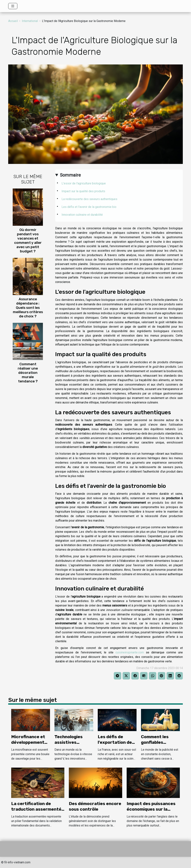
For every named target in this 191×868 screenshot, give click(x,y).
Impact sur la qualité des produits (83, 191)
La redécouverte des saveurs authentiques (89, 199)
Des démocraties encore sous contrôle (95, 806)
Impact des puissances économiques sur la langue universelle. (151, 809)
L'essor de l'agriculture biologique (84, 183)
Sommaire (70, 175)
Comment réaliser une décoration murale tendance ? (28, 373)
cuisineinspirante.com (130, 652)
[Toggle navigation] (13, 6)
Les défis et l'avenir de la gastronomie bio (89, 207)
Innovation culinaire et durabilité (82, 215)
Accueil (13, 21)
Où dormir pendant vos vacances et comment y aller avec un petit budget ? (28, 240)
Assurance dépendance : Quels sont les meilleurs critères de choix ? (28, 308)
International (30, 21)
